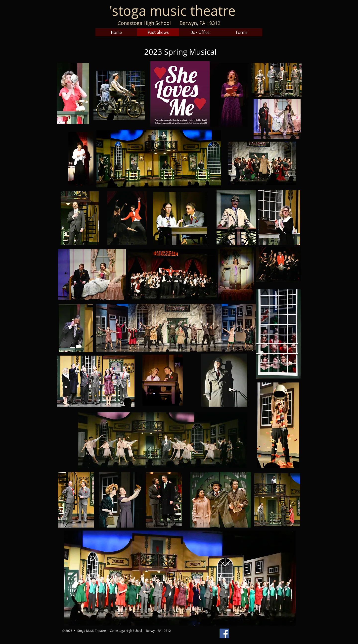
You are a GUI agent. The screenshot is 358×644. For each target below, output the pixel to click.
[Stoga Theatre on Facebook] (224, 633)
